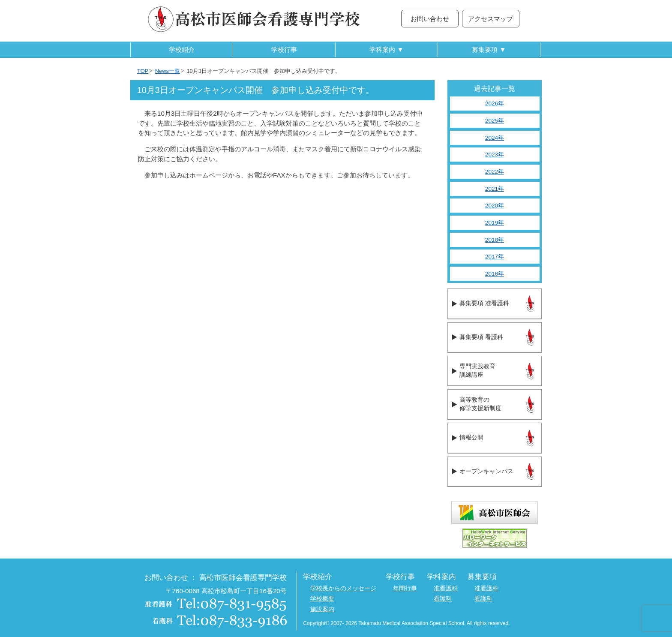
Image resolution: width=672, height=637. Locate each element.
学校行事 (284, 50)
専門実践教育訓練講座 (477, 371)
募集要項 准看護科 (484, 303)
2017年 (495, 257)
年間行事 (405, 588)
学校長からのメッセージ (343, 588)
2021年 (495, 189)
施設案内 (322, 609)
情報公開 (471, 437)
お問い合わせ (430, 19)
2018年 (495, 240)
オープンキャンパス (486, 471)
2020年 (495, 206)
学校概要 (322, 599)
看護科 (443, 599)
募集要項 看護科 (481, 337)
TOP (143, 71)
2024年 (495, 138)
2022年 (495, 172)
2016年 (495, 274)
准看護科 (446, 588)
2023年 (495, 155)
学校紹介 (182, 50)
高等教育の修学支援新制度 (480, 404)
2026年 (495, 104)
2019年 (495, 223)
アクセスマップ (490, 19)
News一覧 (168, 71)
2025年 (495, 121)
